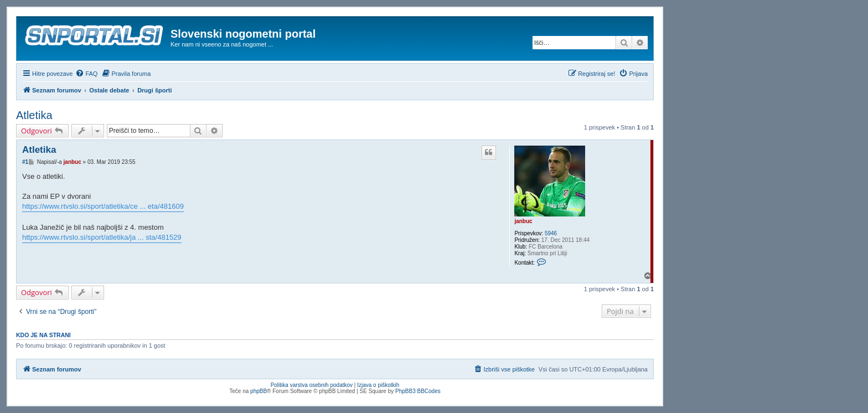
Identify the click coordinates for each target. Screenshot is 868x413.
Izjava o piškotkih (378, 385)
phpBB (259, 391)
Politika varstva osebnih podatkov (312, 385)
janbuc (523, 221)
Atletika (34, 115)
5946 (551, 233)
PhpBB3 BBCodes (418, 391)
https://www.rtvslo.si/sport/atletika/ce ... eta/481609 (103, 206)
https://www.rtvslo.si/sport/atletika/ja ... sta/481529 (102, 237)
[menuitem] (86, 74)
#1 (25, 162)
